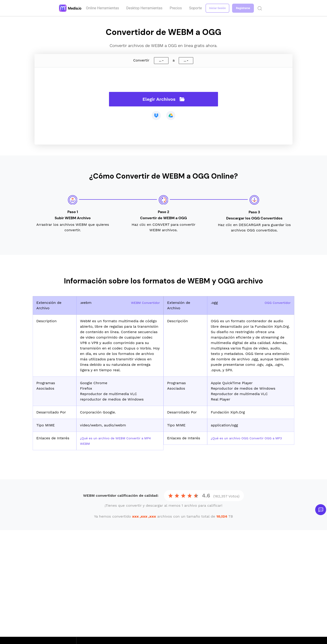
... (160, 61)
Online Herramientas (103, 8)
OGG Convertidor (276, 303)
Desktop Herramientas (145, 8)
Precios (176, 8)
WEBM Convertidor (143, 303)
